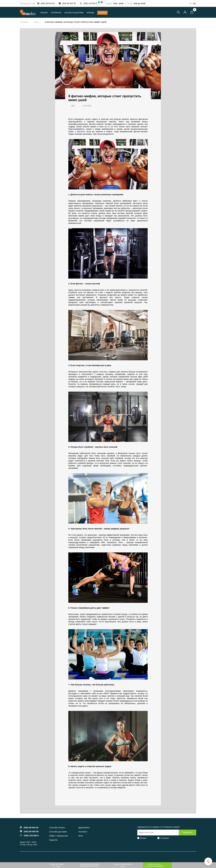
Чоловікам (165, 838)
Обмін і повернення (59, 836)
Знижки (102, 13)
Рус (194, 3)
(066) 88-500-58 (48, 3)
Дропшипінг (84, 827)
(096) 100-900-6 (93, 3)
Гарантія (53, 840)
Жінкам (143, 838)
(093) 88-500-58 (69, 3)
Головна (24, 22)
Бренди (90, 13)
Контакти (83, 832)
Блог (37, 22)
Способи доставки (58, 832)
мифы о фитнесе (77, 132)
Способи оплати (57, 827)
